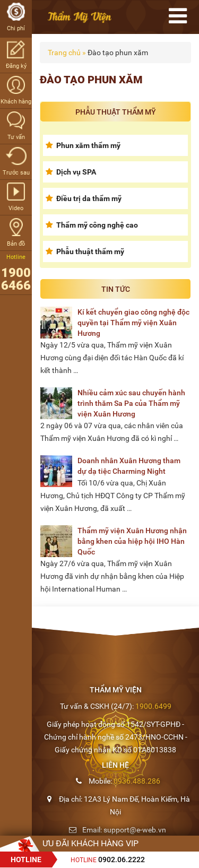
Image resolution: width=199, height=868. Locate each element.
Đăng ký (16, 55)
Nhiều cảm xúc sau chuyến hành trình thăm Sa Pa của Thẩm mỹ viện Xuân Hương (131, 403)
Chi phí (16, 17)
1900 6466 (16, 279)
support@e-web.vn (135, 830)
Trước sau (16, 162)
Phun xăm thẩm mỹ (88, 145)
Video (16, 197)
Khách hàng (16, 90)
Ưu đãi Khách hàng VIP (90, 843)
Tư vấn (16, 126)
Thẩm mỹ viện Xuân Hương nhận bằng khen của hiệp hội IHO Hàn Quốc (132, 541)
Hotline (108, 860)
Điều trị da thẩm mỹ (89, 198)
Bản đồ (16, 233)
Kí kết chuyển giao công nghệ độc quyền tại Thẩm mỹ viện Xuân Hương (133, 323)
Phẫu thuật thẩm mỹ (90, 251)
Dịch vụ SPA (76, 172)
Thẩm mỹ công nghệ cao (97, 225)
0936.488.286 (137, 781)
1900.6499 (153, 706)
